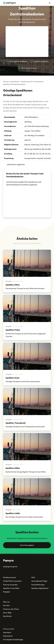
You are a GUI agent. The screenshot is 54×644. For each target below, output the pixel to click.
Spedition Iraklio (13, 513)
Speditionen (15, 82)
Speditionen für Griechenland (32, 82)
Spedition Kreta (12, 378)
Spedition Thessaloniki (16, 423)
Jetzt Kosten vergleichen (16, 164)
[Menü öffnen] (50, 3)
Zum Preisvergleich (27, 545)
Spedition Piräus (13, 330)
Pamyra (6, 82)
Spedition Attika (13, 468)
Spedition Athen (13, 285)
